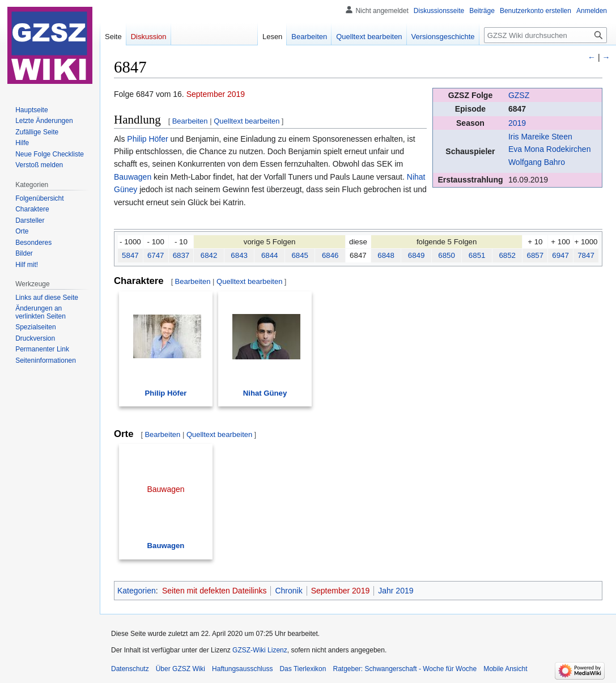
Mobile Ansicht (505, 669)
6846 (330, 255)
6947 (560, 255)
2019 (517, 123)
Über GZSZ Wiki (180, 669)
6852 (507, 255)
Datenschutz (130, 669)
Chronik (288, 591)
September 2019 (216, 94)
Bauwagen (133, 177)
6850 (447, 255)
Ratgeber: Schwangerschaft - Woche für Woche (405, 669)
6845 (300, 255)
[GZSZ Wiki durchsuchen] (545, 35)
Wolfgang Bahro (537, 162)
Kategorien (137, 591)
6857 (536, 255)
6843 (239, 255)
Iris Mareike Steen (540, 137)
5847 (130, 255)
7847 (586, 255)
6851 (477, 255)
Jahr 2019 (396, 591)
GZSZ (519, 95)
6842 (209, 255)
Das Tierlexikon (303, 669)
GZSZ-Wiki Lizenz (260, 650)
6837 (181, 255)
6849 (417, 255)
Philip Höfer (147, 139)
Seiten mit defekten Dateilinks (214, 591)
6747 (156, 255)
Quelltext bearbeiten (247, 121)
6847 (517, 109)
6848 (386, 255)
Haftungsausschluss (242, 669)
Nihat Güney (265, 393)
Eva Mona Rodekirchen (550, 149)
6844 (270, 255)
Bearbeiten (190, 121)
